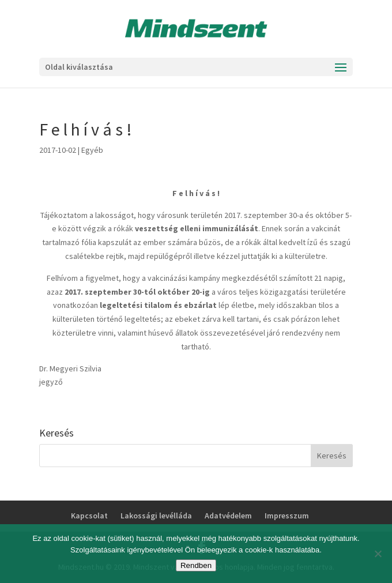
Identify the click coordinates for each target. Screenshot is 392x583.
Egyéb (92, 150)
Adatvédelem (228, 516)
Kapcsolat (89, 516)
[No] (378, 554)
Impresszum (287, 516)
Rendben (196, 565)
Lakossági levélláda (156, 516)
